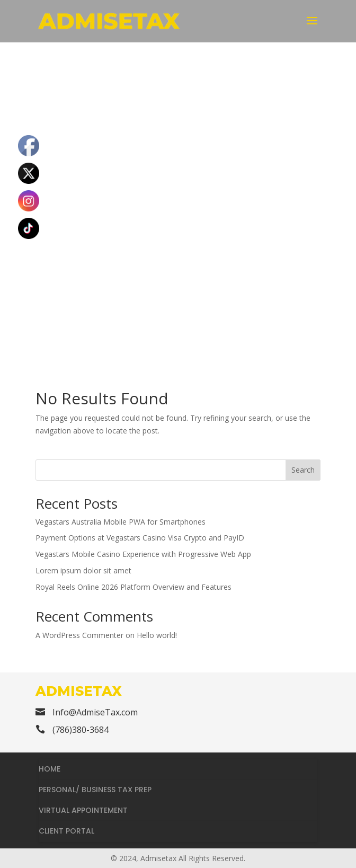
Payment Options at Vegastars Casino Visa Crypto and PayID (140, 538)
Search (303, 470)
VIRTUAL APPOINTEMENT (83, 810)
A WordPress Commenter (79, 635)
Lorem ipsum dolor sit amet (83, 570)
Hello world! (157, 635)
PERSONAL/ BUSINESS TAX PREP (95, 790)
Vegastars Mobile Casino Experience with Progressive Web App (143, 554)
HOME (50, 769)
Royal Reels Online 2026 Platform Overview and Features (133, 587)
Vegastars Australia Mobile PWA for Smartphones (121, 522)
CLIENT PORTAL (66, 831)
